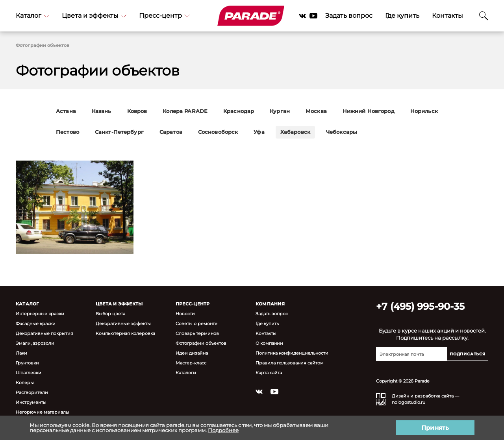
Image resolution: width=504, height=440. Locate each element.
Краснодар (239, 111)
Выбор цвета (110, 313)
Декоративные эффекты (123, 323)
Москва (316, 111)
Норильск (424, 111)
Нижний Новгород (369, 111)
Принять (435, 428)
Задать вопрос (349, 16)
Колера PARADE (185, 111)
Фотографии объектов (201, 343)
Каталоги (186, 373)
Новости (185, 313)
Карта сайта (269, 373)
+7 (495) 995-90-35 (420, 306)
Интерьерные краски (40, 313)
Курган (280, 111)
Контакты (447, 16)
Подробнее (223, 430)
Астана (66, 111)
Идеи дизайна (192, 353)
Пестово (68, 132)
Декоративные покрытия (44, 333)
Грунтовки (27, 363)
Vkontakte (302, 16)
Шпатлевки (29, 373)
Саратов (171, 132)
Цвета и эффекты (94, 16)
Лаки (21, 353)
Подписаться (468, 354)
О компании (269, 343)
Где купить (402, 16)
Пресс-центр (164, 16)
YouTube (313, 16)
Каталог (32, 16)
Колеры (25, 382)
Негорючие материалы (43, 412)
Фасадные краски (36, 323)
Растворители (32, 392)
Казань (102, 111)
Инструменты (31, 402)
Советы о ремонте (196, 323)
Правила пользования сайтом (290, 363)
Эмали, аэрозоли (35, 343)
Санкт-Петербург (119, 132)
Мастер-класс (191, 363)
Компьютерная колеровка (125, 333)
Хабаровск (295, 132)
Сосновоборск (218, 132)
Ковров (137, 111)
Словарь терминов (197, 333)
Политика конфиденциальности (292, 353)
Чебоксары (342, 132)
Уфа (259, 132)
